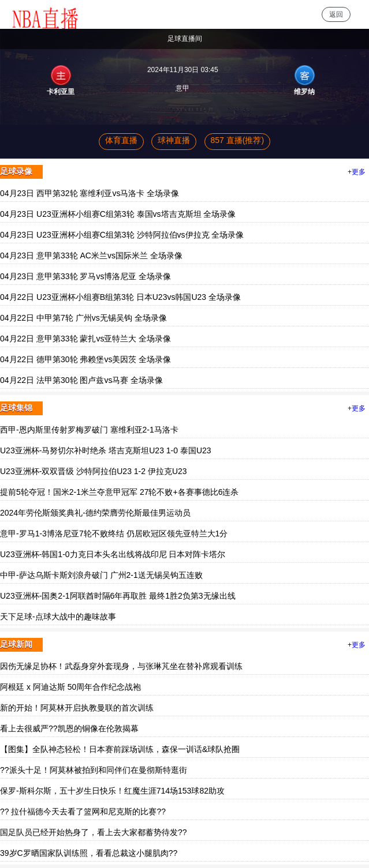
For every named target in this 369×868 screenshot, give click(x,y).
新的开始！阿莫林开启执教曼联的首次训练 (77, 708)
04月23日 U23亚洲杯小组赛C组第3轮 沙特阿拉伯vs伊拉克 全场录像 (122, 235)
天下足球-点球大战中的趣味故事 (58, 617)
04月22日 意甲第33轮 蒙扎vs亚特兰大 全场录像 (85, 339)
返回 (336, 14)
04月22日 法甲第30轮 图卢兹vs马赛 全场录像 (81, 380)
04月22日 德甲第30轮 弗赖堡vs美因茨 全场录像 (85, 359)
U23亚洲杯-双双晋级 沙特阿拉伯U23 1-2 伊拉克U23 (94, 471)
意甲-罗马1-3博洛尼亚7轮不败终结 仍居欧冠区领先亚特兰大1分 (114, 533)
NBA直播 (42, 14)
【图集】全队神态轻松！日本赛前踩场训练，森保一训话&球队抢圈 (120, 749)
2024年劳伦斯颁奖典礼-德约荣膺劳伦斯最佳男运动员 (95, 513)
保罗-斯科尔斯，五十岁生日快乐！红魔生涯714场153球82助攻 (112, 791)
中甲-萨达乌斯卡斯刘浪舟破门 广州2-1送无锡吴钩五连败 (101, 575)
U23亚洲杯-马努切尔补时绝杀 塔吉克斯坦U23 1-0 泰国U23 (106, 450)
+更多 (357, 172)
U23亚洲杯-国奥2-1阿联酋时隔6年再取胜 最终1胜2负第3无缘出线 (118, 596)
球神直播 (174, 140)
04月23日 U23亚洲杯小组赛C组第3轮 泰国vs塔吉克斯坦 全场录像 (118, 214)
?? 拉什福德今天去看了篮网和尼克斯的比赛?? (83, 811)
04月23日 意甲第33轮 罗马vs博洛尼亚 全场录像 (85, 276)
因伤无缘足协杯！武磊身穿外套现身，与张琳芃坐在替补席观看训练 (121, 666)
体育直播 (121, 140)
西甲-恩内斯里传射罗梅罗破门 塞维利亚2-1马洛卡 (89, 430)
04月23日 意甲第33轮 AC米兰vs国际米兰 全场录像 (91, 255)
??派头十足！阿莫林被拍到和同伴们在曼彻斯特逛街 (94, 770)
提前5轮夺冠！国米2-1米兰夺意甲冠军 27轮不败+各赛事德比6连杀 (119, 492)
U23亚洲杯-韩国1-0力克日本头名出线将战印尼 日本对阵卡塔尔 (113, 554)
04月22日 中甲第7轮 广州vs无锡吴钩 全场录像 (83, 318)
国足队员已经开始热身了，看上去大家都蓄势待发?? (94, 832)
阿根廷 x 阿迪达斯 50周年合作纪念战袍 (70, 687)
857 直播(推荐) (238, 140)
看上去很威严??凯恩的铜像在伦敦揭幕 (69, 728)
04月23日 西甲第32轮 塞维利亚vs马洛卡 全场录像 (90, 193)
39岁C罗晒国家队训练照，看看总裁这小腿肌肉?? (89, 853)
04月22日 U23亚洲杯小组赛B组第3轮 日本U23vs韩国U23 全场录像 (120, 297)
